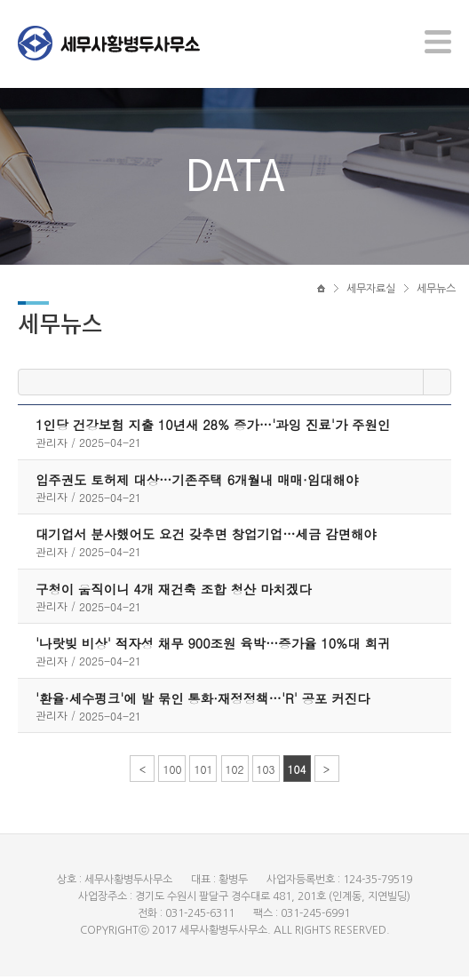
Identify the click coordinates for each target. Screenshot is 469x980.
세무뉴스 (436, 291)
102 (235, 773)
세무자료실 (371, 291)
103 (266, 773)
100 (172, 773)
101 (203, 773)
